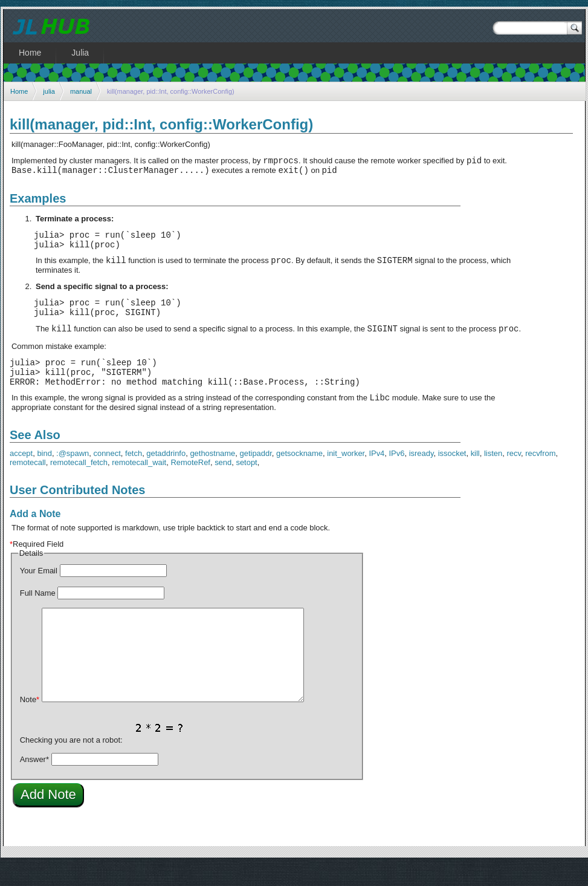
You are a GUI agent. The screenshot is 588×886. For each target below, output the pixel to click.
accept (21, 475)
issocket (452, 475)
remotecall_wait (139, 484)
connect (107, 475)
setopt (246, 484)
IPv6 (397, 475)
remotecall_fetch (79, 484)
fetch (134, 475)
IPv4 (376, 475)
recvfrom (540, 475)
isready (422, 475)
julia (49, 91)
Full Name (38, 615)
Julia (80, 53)
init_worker (346, 475)
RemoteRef (190, 484)
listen (493, 475)
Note (30, 721)
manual (81, 91)
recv (514, 475)
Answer (34, 781)
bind (44, 475)
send (223, 484)
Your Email (39, 592)
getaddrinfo (166, 475)
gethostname (212, 475)
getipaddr (256, 475)
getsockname (299, 475)
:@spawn (73, 475)
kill (475, 475)
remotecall (28, 484)
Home (19, 91)
